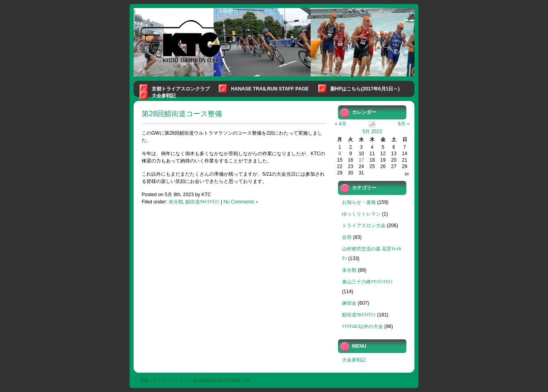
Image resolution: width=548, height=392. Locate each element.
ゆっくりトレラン (361, 214)
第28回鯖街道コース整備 (182, 114)
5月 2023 (372, 131)
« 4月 (341, 124)
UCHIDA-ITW (237, 380)
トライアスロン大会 (364, 226)
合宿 (347, 237)
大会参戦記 (164, 96)
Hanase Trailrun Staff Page (270, 89)
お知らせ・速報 (359, 202)
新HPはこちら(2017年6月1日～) (365, 89)
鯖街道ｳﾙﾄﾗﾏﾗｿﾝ (202, 202)
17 (361, 160)
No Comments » (241, 202)
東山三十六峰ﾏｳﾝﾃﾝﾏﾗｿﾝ (367, 282)
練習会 (349, 303)
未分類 (176, 202)
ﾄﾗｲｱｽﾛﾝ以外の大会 (363, 326)
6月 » (404, 124)
